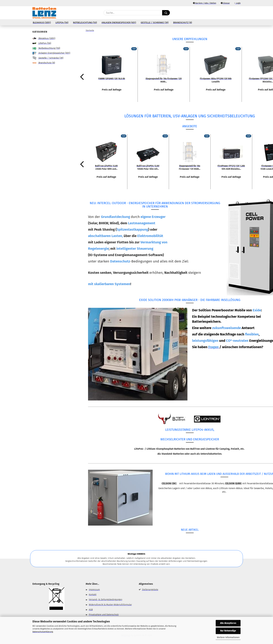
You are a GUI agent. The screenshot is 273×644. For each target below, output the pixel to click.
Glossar (225, 3)
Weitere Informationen (228, 637)
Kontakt (93, 595)
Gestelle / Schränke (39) (155, 23)
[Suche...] (166, 13)
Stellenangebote (150, 590)
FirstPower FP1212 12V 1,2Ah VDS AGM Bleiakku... (231, 167)
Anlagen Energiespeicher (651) (119, 23)
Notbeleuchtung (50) (85, 23)
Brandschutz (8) (183, 23)
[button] (239, 13)
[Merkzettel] (231, 13)
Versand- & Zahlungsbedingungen (106, 600)
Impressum (94, 590)
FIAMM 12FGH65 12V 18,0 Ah (112, 79)
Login (238, 3)
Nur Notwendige (228, 631)
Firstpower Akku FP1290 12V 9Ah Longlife (216, 80)
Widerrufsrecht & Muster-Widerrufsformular (110, 605)
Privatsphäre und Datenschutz (104, 615)
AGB (91, 610)
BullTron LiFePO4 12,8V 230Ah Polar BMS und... (106, 167)
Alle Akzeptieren (228, 623)
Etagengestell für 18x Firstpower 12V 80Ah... (164, 80)
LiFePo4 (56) (62, 23)
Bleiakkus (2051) (42, 23)
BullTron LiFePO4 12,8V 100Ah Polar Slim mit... (148, 167)
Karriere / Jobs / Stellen (205, 3)
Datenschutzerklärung (43, 632)
